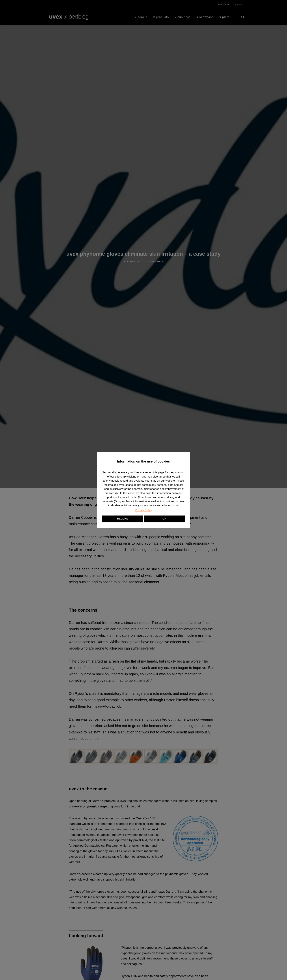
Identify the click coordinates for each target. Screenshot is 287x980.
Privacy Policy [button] (143, 510)
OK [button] (164, 519)
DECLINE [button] (123, 519)
